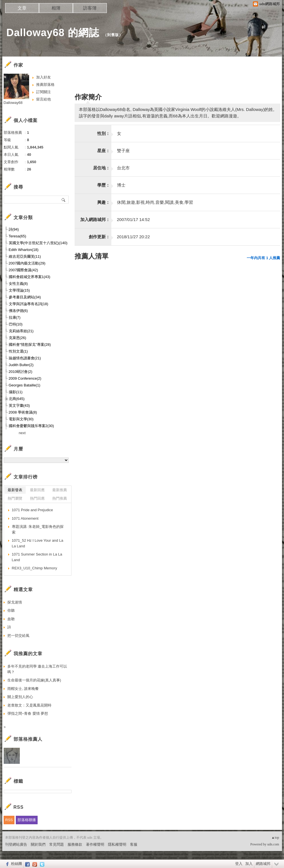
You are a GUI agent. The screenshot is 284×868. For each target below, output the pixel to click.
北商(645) (17, 399)
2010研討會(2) (21, 372)
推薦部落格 (45, 85)
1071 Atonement (25, 518)
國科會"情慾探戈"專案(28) (30, 345)
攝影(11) (16, 392)
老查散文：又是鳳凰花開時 (29, 705)
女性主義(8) (18, 284)
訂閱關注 (44, 92)
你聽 (11, 610)
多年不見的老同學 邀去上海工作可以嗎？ (37, 669)
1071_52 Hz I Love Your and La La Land (38, 543)
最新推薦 (60, 490)
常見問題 (57, 844)
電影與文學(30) (21, 419)
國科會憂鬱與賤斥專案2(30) (31, 426)
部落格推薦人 (28, 739)
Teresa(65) (18, 236)
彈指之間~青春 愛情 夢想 (28, 713)
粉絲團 (17, 864)
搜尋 (64, 200)
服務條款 (75, 844)
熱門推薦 (60, 498)
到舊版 (113, 35)
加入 (249, 864)
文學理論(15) (19, 290)
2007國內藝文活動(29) (27, 263)
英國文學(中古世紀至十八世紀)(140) (38, 243)
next (22, 433)
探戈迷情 (15, 602)
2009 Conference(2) (25, 378)
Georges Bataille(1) (25, 385)
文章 (22, 8)
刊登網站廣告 (16, 844)
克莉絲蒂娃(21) (21, 331)
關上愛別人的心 (20, 697)
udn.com (273, 844)
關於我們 (38, 844)
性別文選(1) (18, 351)
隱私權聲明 (117, 844)
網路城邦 (263, 864)
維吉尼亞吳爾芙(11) (25, 256)
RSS (9, 820)
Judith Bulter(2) (21, 365)
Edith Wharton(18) (24, 250)
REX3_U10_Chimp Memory (34, 568)
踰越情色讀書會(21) (25, 358)
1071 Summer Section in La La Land (37, 557)
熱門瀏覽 (15, 498)
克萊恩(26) (18, 338)
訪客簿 (90, 8)
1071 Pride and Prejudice (32, 510)
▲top (275, 838)
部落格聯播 (27, 820)
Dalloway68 (13, 103)
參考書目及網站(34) (25, 297)
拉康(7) (15, 317)
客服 (134, 844)
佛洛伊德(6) (18, 311)
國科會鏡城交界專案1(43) (30, 277)
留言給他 (44, 99)
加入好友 (44, 77)
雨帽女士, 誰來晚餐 (23, 689)
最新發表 (15, 490)
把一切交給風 (18, 636)
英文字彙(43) (19, 405)
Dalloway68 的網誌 (53, 33)
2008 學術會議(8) (23, 412)
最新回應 (37, 490)
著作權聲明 (95, 844)
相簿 (56, 8)
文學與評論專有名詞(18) (29, 304)
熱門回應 (37, 498)
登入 (239, 864)
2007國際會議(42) (23, 270)
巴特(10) (16, 324)
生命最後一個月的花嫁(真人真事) (34, 680)
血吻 (11, 619)
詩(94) (14, 229)
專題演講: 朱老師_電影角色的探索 (38, 529)
